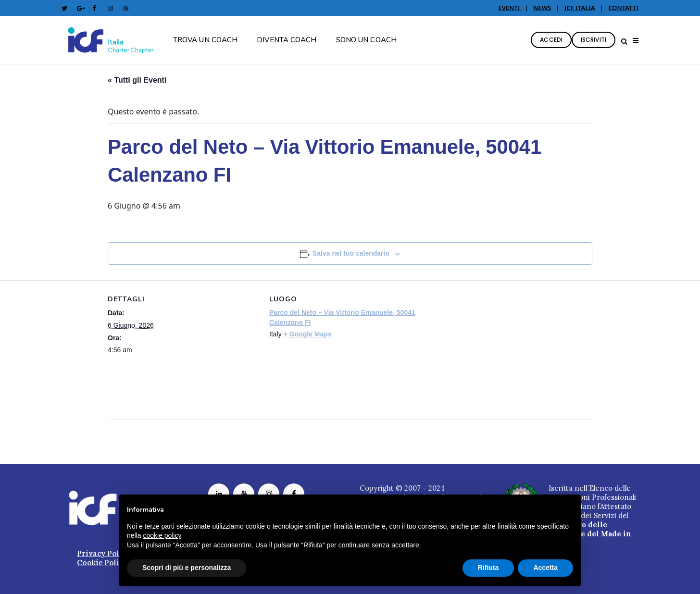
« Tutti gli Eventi (137, 80)
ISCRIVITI (594, 40)
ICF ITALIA (580, 8)
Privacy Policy (104, 553)
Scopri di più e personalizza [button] (187, 568)
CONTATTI (623, 8)
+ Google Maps (308, 334)
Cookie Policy (102, 563)
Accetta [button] (545, 568)
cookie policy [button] (162, 535)
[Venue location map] (481, 347)
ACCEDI (551, 40)
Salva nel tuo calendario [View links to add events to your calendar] (351, 253)
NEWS (542, 8)
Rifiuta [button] (488, 568)
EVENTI (510, 8)
